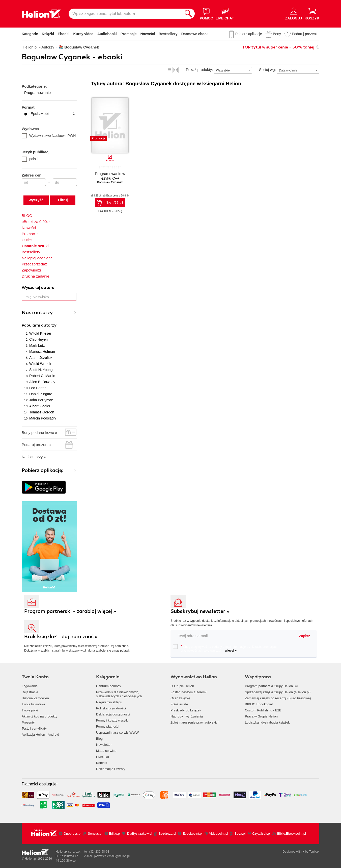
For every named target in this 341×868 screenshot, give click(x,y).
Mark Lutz (37, 345)
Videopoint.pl (219, 834)
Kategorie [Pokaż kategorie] (30, 34)
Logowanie (30, 686)
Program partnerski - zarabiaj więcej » (70, 611)
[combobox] (233, 70)
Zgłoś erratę (179, 704)
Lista (169, 70)
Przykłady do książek (186, 710)
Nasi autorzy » (34, 457)
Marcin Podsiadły (43, 418)
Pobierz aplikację (249, 34)
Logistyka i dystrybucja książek (267, 722)
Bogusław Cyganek (110, 182)
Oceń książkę (180, 698)
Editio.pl (115, 834)
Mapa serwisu (106, 751)
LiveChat (103, 757)
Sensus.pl (95, 834)
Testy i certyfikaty (34, 728)
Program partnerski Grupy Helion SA (272, 686)
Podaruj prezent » (37, 445)
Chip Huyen (38, 339)
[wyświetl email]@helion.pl (112, 856)
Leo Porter (37, 388)
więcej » (231, 651)
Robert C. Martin (42, 376)
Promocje (129, 34)
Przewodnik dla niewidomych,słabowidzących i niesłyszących (119, 694)
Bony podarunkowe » (39, 432)
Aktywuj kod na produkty (39, 716)
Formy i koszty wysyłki (112, 720)
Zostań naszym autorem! (189, 692)
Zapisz (304, 636)
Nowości (148, 34)
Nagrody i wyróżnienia (187, 716)
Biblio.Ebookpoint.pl (292, 834)
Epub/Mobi (53, 114)
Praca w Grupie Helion (261, 716)
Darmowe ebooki (195, 34)
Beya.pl (240, 834)
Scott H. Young (41, 370)
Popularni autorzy (39, 325)
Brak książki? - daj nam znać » (61, 637)
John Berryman (41, 400)
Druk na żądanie (35, 276)
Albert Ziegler (40, 406)
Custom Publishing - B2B (263, 710)
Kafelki (176, 70)
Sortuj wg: (267, 70)
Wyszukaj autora (38, 288)
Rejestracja (30, 692)
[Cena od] (34, 182)
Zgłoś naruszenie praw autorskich (195, 722)
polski (30, 159)
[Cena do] (65, 182)
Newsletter (104, 745)
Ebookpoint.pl (193, 834)
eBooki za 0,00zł (36, 222)
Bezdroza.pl (167, 834)
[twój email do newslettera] (233, 636)
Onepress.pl (72, 834)
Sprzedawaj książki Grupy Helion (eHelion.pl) (278, 692)
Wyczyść (36, 200)
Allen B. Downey (42, 382)
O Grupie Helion (182, 686)
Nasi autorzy (37, 313)
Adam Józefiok (41, 358)
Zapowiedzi (31, 270)
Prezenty (28, 722)
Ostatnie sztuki (35, 246)
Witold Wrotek (40, 364)
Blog (99, 739)
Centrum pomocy (109, 686)
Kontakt (102, 763)
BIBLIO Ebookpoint (259, 704)
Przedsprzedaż (34, 264)
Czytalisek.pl (261, 834)
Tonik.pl (314, 852)
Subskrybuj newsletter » (200, 611)
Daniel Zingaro (41, 394)
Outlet (27, 240)
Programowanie (37, 93)
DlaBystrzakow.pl (140, 834)
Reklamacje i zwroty (111, 769)
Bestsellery (168, 34)
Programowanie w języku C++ (110, 176)
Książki (48, 34)
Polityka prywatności (111, 708)
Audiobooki (107, 34)
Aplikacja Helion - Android (40, 735)
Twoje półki (30, 710)
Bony (277, 34)
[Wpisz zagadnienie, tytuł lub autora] (125, 14)
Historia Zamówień (35, 698)
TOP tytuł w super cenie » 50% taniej (278, 47)
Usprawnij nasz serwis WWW (117, 733)
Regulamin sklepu (109, 702)
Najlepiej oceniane (37, 258)
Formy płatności (108, 726)
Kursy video (83, 34)
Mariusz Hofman (42, 352)
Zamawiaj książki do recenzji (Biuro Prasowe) (278, 698)
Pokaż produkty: (200, 70)
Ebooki (64, 34)
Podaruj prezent (304, 34)
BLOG (27, 216)
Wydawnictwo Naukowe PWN (49, 136)
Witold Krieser (40, 333)
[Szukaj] (188, 14)
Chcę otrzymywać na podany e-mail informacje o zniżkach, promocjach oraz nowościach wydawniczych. (226, 648)
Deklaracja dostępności (113, 714)
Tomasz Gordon (42, 412)
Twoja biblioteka (33, 704)
